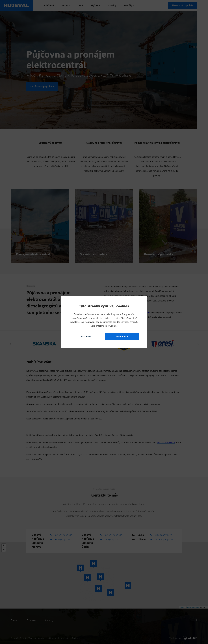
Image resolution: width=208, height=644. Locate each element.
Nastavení (86, 337)
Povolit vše (122, 337)
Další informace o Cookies (104, 326)
